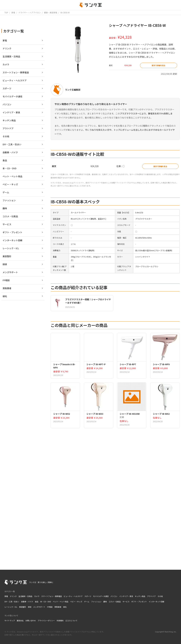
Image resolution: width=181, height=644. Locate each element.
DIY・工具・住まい (12, 602)
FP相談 (50, 607)
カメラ (37, 596)
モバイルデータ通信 (101, 596)
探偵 (30, 607)
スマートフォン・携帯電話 (52, 596)
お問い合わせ (31, 620)
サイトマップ (10, 620)
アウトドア (151, 596)
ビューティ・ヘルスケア (73, 596)
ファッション (96, 602)
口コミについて (71, 620)
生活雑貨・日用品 (25, 596)
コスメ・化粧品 (115, 602)
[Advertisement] (115, 518)
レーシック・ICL (11, 607)
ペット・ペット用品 (61, 602)
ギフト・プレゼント (139, 602)
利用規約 (60, 620)
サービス (126, 602)
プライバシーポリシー (46, 620)
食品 (37, 602)
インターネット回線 (157, 602)
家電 (6, 596)
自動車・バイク (27, 602)
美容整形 (23, 607)
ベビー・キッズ (76, 602)
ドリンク (13, 596)
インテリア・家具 (126, 596)
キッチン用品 (140, 596)
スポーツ (88, 596)
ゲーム (87, 602)
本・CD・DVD (46, 602)
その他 (160, 596)
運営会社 (20, 620)
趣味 (105, 602)
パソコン (114, 596)
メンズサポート (39, 607)
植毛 (65, 607)
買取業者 (58, 607)
